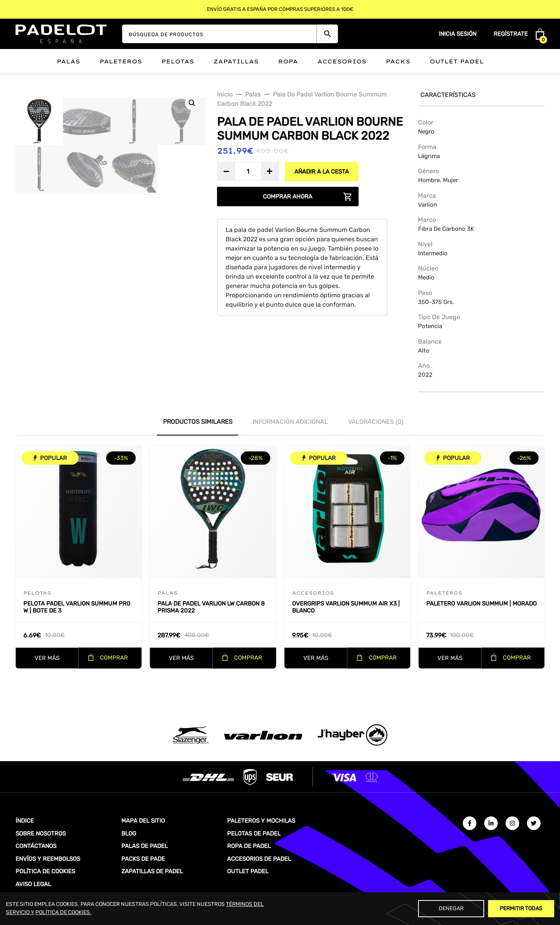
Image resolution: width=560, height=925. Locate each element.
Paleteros (121, 61)
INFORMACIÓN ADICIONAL (290, 422)
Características (448, 95)
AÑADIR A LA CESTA (322, 172)
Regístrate (511, 34)
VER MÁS (47, 658)
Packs (398, 61)
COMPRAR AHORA (288, 197)
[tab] (198, 422)
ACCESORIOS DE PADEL (259, 859)
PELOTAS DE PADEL (254, 834)
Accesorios (342, 61)
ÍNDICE (25, 821)
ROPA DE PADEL (249, 846)
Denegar (451, 908)
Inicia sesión (458, 34)
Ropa (288, 61)
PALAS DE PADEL (144, 846)
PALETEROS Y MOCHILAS (261, 821)
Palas (68, 61)
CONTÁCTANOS (36, 846)
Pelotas (178, 61)
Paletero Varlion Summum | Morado (481, 604)
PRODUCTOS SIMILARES (198, 422)
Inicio (225, 94)
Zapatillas (236, 61)
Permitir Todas (521, 908)
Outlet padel (457, 61)
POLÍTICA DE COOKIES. (63, 912)
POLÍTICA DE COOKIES (45, 871)
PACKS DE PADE (143, 859)
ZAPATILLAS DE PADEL (152, 871)
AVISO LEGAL (33, 884)
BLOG (129, 834)
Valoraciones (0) (376, 422)
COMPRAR (114, 658)
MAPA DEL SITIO (143, 821)
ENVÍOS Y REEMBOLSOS (48, 859)
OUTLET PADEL (248, 871)
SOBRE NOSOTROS (41, 834)
